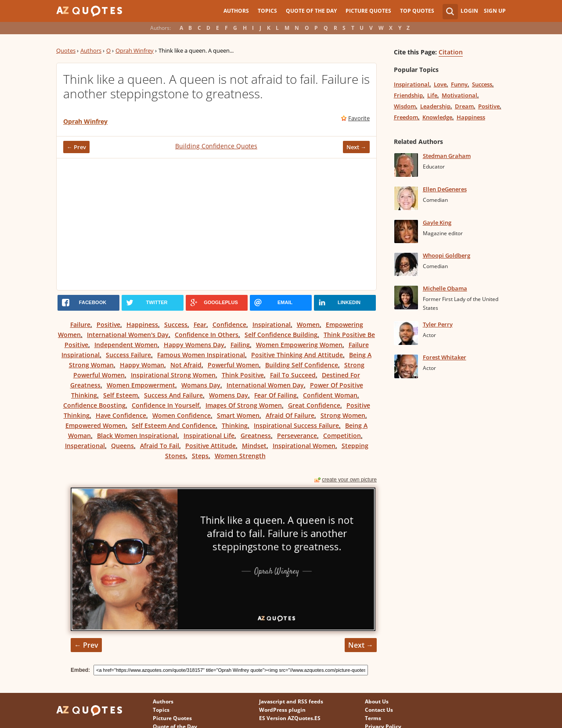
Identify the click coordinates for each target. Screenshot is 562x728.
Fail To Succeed (293, 375)
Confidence (229, 325)
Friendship (408, 95)
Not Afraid (186, 365)
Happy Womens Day (194, 345)
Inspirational (272, 325)
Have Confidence (121, 415)
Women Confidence (182, 415)
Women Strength (240, 456)
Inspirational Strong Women (173, 375)
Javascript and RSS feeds (291, 701)
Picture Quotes (368, 11)
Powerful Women (233, 365)
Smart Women (238, 415)
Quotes (66, 50)
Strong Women (343, 415)
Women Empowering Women (299, 345)
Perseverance (297, 436)
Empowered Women (95, 425)
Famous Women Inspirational (201, 355)
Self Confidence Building (281, 335)
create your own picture (349, 480)
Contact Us (379, 710)
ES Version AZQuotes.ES (290, 718)
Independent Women (126, 345)
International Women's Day (128, 335)
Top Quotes (417, 11)
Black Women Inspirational (137, 436)
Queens (122, 446)
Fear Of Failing (276, 395)
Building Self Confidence (302, 365)
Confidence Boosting (94, 405)
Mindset (254, 446)
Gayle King (437, 222)
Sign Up (495, 11)
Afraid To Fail (160, 446)
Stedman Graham (447, 156)
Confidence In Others (207, 335)
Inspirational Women (304, 446)
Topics (267, 11)
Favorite (359, 118)
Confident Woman (330, 395)
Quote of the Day (311, 11)
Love (440, 84)
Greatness (256, 436)
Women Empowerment (141, 385)
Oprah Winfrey (135, 50)
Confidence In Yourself (166, 405)
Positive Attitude (211, 446)
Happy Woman (142, 365)
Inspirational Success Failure (296, 425)
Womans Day (201, 385)
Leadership (435, 106)
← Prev (76, 147)
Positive (108, 325)
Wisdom (405, 106)
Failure (80, 325)
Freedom (406, 117)
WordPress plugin (282, 710)
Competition (342, 436)
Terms (373, 718)
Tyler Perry (438, 324)
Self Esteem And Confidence (174, 425)
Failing (240, 345)
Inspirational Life (209, 436)
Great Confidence (314, 405)
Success (176, 325)
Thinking (235, 425)
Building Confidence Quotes (216, 146)
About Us (377, 701)
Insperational (85, 446)
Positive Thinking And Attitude (297, 355)
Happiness (142, 325)
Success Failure (128, 355)
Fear (200, 325)
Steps (200, 456)
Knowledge (437, 117)
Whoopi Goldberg (447, 255)
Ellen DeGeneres (445, 189)
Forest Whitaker (445, 357)
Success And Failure (173, 395)
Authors (236, 11)
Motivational (459, 95)
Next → (356, 147)
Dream (464, 106)
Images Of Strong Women (244, 405)
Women (308, 325)
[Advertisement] (216, 224)
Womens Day (229, 395)
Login (469, 11)
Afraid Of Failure (290, 415)
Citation (451, 52)
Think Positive (243, 375)
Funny (459, 84)
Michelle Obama (445, 288)
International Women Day (265, 385)
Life (432, 95)
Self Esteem (121, 395)
